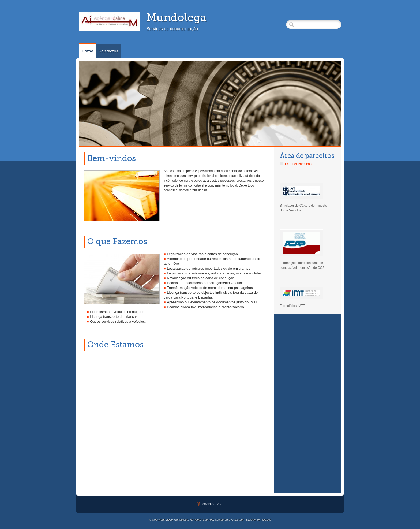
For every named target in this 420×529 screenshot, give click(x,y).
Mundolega (176, 17)
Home (87, 51)
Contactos (108, 51)
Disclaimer (253, 520)
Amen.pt (238, 520)
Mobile (267, 520)
